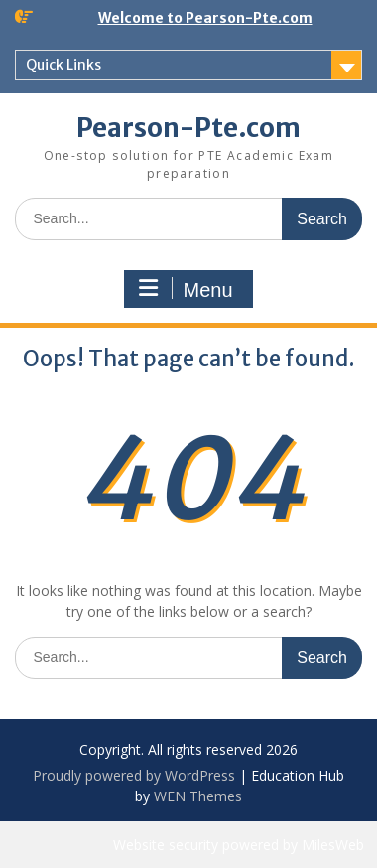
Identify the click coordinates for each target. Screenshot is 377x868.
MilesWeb (333, 845)
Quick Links (63, 65)
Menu (186, 289)
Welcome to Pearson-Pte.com (205, 18)
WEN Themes (198, 796)
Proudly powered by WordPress (134, 775)
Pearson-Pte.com (188, 128)
